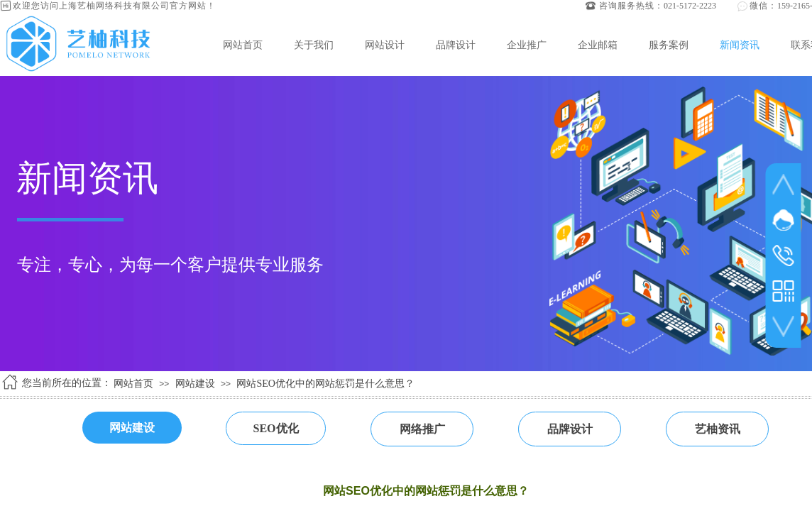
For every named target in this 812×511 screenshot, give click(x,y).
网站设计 (385, 45)
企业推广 (527, 45)
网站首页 (243, 45)
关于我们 (314, 45)
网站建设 (195, 384)
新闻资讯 (740, 45)
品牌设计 (456, 45)
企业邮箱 (598, 45)
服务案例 (669, 45)
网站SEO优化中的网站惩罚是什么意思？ (325, 384)
